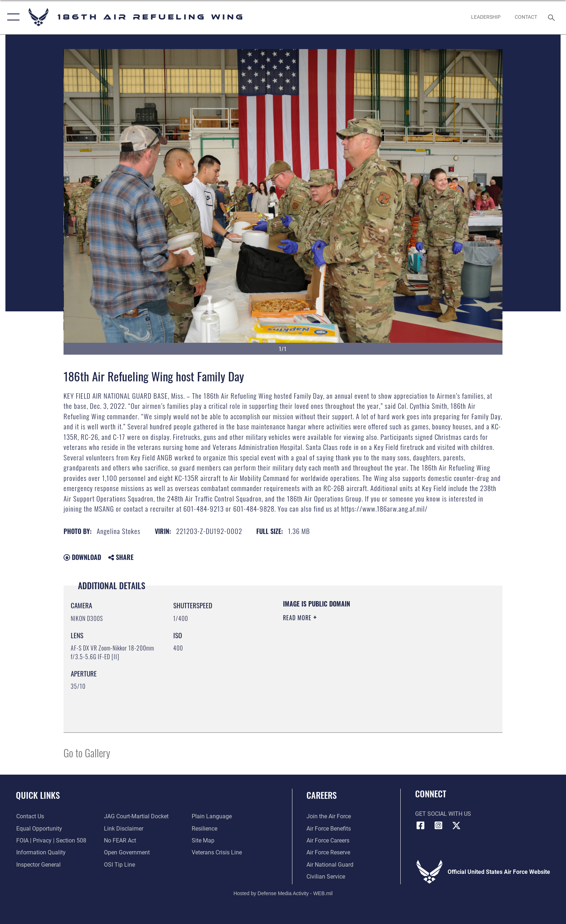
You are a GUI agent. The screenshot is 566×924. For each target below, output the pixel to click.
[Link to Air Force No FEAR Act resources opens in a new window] (120, 840)
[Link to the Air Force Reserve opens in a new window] (328, 852)
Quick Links (38, 795)
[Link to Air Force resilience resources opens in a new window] (204, 829)
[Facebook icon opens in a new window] (421, 826)
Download (82, 557)
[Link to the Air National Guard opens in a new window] (330, 865)
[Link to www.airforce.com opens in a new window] (329, 816)
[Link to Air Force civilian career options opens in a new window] (326, 877)
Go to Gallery (87, 752)
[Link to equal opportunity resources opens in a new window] (39, 829)
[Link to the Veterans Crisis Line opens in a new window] (217, 852)
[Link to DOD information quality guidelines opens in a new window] (41, 852)
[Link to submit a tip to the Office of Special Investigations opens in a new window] (119, 865)
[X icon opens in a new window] (456, 826)
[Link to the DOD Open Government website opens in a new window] (127, 852)
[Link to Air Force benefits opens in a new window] (329, 829)
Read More (298, 618)
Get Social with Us (443, 814)
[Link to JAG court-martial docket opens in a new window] (136, 816)
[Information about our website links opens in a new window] (124, 829)
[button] (12, 17)
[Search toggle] (552, 17)
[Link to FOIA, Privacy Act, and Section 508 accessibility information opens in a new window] (51, 840)
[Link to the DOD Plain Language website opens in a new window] (212, 816)
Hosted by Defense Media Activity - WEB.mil (283, 893)
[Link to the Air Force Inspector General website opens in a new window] (38, 865)
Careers (322, 795)
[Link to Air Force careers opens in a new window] (328, 840)
